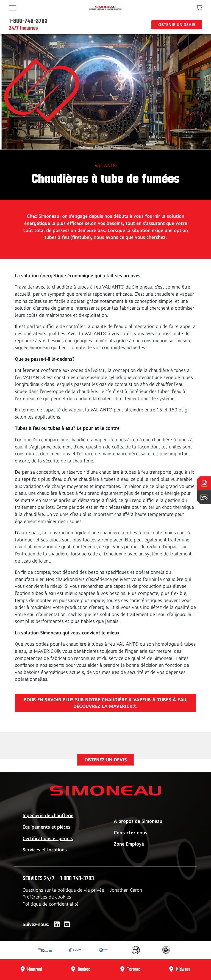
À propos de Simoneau (138, 821)
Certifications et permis (48, 838)
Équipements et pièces (46, 827)
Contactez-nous (131, 833)
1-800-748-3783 (28, 21)
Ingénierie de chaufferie (48, 815)
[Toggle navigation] (13, 8)
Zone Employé (129, 844)
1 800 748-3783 (77, 879)
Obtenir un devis (177, 25)
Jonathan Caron (126, 890)
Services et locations (45, 850)
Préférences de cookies (47, 897)
